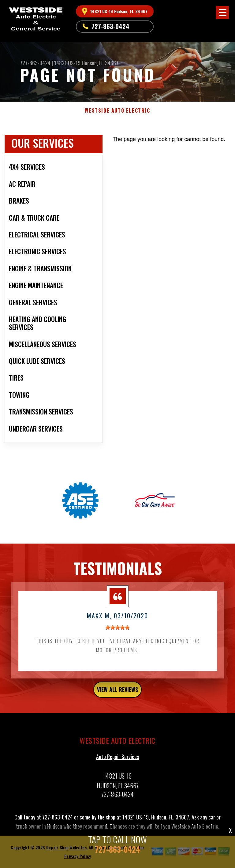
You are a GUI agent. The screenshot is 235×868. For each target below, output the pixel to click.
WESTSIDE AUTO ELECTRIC (117, 111)
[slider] (117, 630)
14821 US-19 (67, 63)
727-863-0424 (110, 26)
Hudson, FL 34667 (100, 63)
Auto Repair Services (117, 759)
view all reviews (117, 692)
